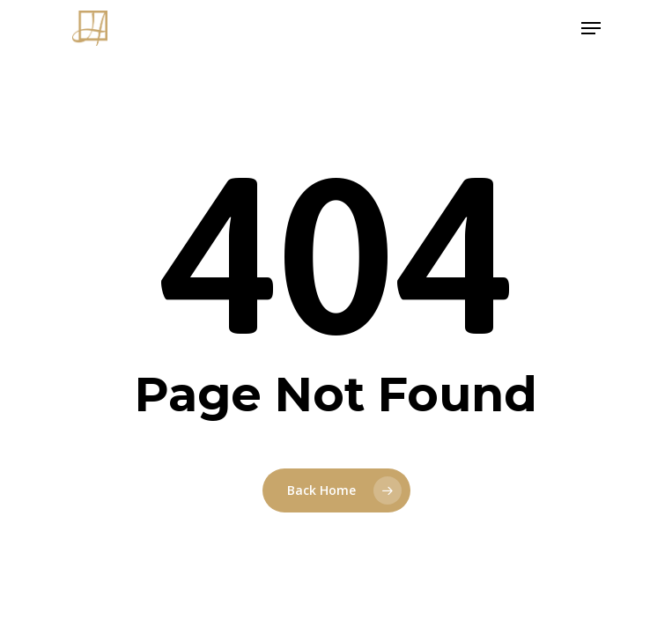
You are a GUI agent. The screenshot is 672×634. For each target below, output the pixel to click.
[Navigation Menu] (591, 28)
